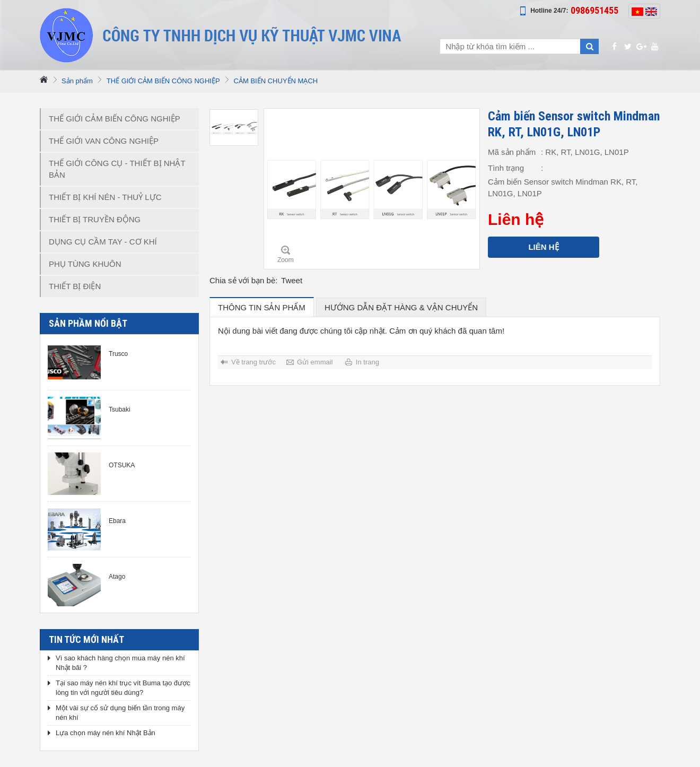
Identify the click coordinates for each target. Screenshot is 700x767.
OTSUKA (122, 465)
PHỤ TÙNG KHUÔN (85, 264)
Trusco (118, 354)
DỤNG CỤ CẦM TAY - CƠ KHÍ (103, 242)
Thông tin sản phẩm (262, 307)
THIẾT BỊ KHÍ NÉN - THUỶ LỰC (105, 197)
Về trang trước (253, 362)
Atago (117, 577)
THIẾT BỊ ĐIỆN (75, 286)
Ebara (117, 521)
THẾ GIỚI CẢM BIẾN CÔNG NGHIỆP (163, 81)
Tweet (292, 280)
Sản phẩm (77, 81)
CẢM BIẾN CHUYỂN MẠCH (276, 81)
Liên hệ (543, 247)
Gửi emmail (315, 362)
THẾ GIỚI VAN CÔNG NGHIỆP (104, 141)
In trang (367, 362)
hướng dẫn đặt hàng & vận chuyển (401, 307)
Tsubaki (120, 409)
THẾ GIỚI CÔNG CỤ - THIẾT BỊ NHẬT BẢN (117, 169)
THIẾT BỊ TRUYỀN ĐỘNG (95, 219)
